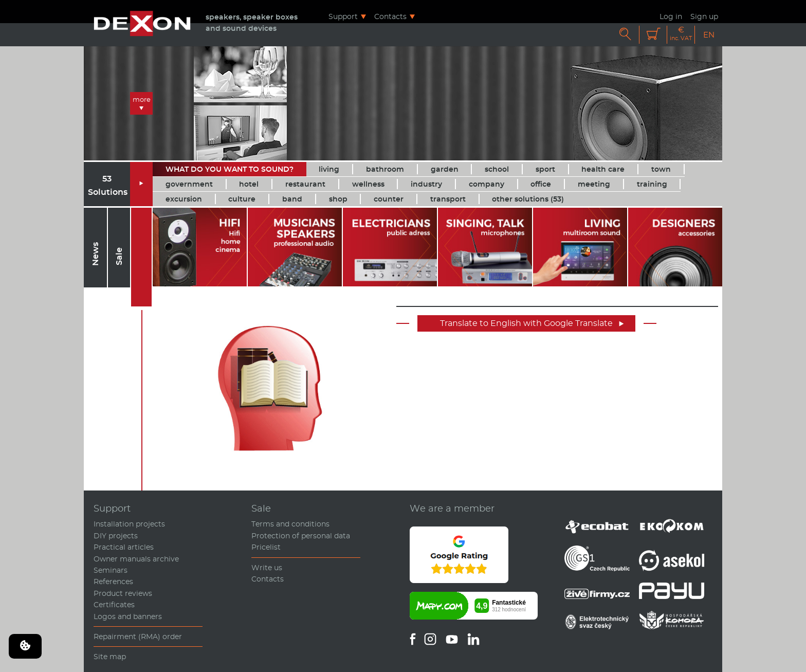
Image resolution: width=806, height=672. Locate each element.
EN (709, 35)
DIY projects (116, 536)
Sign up (704, 16)
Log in (671, 16)
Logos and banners (128, 616)
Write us (267, 568)
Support (343, 16)
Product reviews (123, 593)
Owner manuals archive (136, 559)
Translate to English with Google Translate (532, 323)
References (113, 582)
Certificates (114, 605)
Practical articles (124, 547)
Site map (110, 657)
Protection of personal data (301, 536)
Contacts (390, 16)
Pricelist (266, 547)
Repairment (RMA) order (138, 637)
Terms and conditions (290, 524)
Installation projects (129, 524)
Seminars (111, 570)
